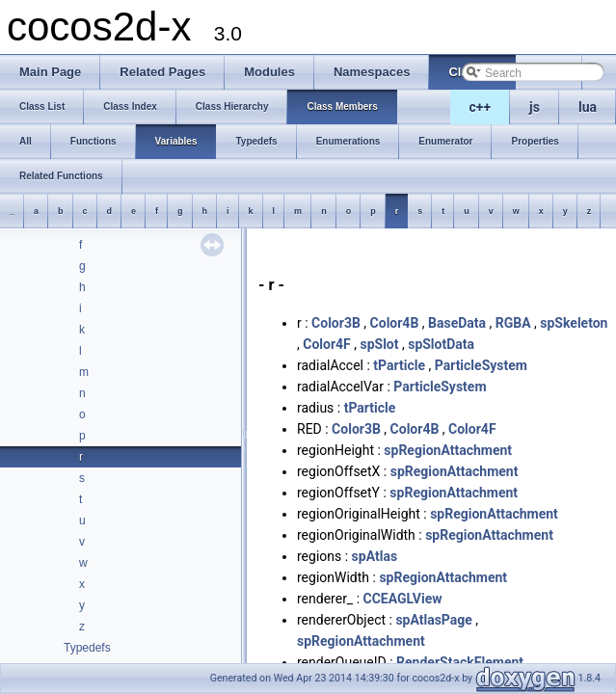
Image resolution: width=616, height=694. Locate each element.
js (535, 107)
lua (588, 107)
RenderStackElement (460, 662)
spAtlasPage (433, 620)
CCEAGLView (403, 599)
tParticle (399, 365)
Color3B (336, 323)
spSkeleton (574, 323)
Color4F (327, 344)
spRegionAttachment (448, 450)
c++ (481, 107)
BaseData (457, 323)
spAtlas (375, 556)
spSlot (379, 344)
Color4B (395, 323)
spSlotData (441, 344)
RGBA (513, 323)
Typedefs (87, 648)
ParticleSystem (481, 365)
